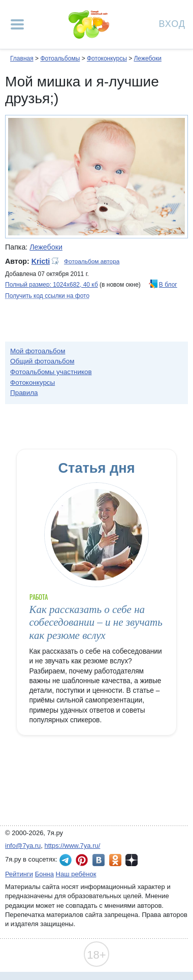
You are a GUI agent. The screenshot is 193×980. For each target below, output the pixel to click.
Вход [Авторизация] (172, 23)
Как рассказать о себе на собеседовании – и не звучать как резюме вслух (96, 622)
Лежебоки (147, 58)
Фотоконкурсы (107, 58)
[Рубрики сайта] (17, 24)
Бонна (44, 874)
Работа (39, 597)
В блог (168, 285)
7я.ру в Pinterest (82, 860)
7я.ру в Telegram (66, 860)
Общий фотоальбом (42, 361)
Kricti (41, 261)
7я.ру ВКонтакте (99, 860)
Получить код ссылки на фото (47, 296)
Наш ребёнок (76, 874)
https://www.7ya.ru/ (73, 846)
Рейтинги (19, 874)
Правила (24, 393)
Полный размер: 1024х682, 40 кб (52, 285)
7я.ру (132, 860)
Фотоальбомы (60, 58)
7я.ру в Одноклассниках (115, 860)
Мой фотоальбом (38, 351)
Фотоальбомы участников (51, 372)
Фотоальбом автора (92, 261)
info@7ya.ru (23, 846)
